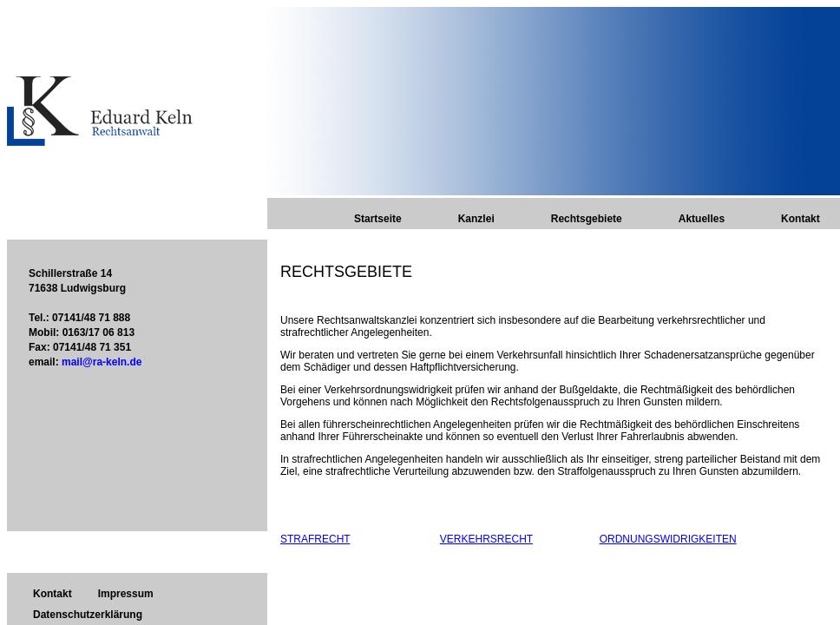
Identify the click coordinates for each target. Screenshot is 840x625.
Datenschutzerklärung (88, 615)
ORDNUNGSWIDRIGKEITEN (668, 539)
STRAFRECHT (315, 539)
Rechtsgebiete (587, 219)
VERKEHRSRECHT (486, 539)
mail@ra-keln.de (102, 362)
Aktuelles (702, 219)
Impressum (126, 594)
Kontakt (801, 219)
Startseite (378, 219)
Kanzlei (476, 219)
